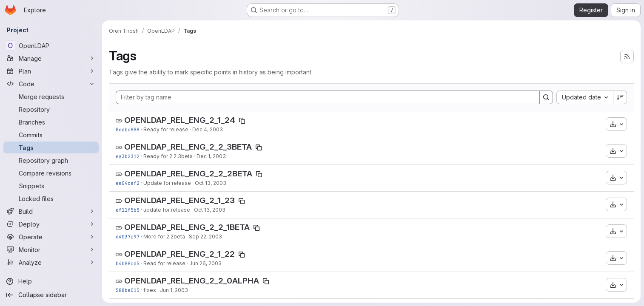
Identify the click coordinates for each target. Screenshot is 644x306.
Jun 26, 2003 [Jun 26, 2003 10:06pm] (205, 263)
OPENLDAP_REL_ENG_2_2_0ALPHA (192, 281)
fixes (150, 290)
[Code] (51, 84)
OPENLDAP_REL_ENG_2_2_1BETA (187, 227)
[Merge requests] (51, 96)
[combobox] (585, 97)
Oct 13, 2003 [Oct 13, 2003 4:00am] (211, 183)
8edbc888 (128, 129)
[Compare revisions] (51, 173)
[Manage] (51, 58)
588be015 (128, 290)
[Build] (51, 211)
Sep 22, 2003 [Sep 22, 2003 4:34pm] (205, 237)
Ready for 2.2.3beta (168, 156)
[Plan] (51, 71)
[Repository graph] (51, 160)
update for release (167, 210)
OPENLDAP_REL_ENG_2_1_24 (180, 120)
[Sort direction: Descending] (620, 97)
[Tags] (51, 147)
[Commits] (51, 135)
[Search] (546, 97)
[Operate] (51, 237)
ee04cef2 (128, 183)
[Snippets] (51, 186)
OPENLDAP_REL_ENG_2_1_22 (180, 254)
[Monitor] (51, 249)
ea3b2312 (128, 156)
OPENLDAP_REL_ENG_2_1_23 (180, 200)
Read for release (164, 263)
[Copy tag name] (242, 121)
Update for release (167, 183)
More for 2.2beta (164, 237)
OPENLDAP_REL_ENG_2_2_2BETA (188, 174)
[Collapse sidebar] (51, 295)
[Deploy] (51, 224)
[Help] (51, 281)
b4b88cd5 (128, 263)
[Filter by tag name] (328, 97)
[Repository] (51, 109)
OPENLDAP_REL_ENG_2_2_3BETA (188, 147)
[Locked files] (51, 198)
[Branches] (51, 122)
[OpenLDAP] (51, 45)
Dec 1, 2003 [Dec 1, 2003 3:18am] (211, 156)
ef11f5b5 (128, 210)
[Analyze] (51, 262)
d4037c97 (128, 237)
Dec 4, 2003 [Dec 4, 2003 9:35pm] (208, 129)
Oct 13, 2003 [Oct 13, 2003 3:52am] (210, 210)
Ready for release (166, 129)
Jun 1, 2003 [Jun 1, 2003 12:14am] (174, 290)
